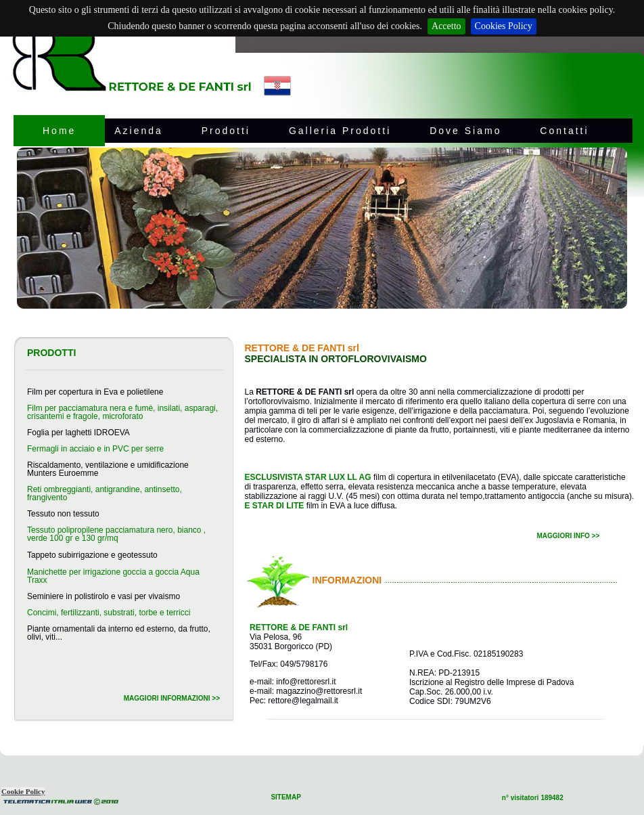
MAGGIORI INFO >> (569, 536)
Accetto (446, 26)
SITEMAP (285, 797)
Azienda (139, 131)
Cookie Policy (23, 791)
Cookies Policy (504, 26)
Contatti (564, 131)
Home (59, 131)
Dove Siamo (465, 131)
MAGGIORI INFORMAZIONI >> (172, 698)
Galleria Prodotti (340, 131)
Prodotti (226, 131)
